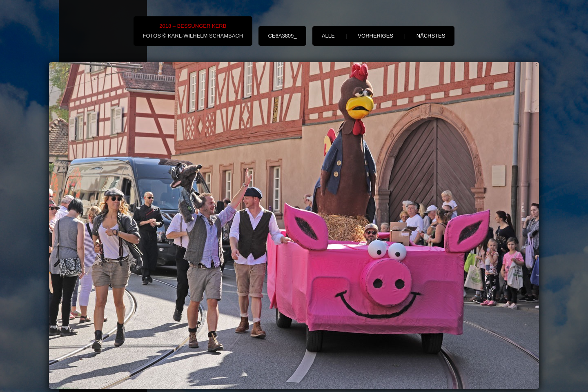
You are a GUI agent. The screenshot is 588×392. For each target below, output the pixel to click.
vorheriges (375, 36)
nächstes (431, 36)
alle (328, 36)
